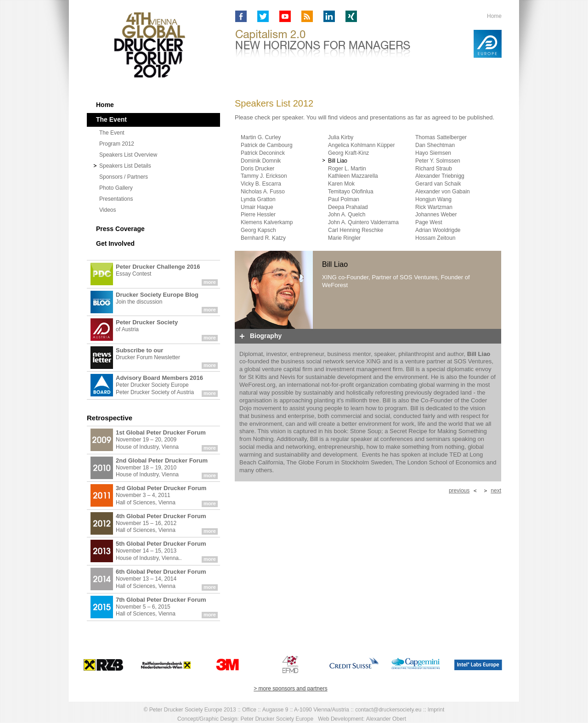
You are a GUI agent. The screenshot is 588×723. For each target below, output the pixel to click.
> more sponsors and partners (290, 689)
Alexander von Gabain (443, 192)
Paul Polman (344, 199)
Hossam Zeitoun (435, 238)
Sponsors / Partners (124, 177)
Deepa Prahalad (348, 207)
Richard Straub (434, 169)
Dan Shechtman (435, 145)
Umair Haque (257, 207)
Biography (266, 336)
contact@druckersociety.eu (388, 710)
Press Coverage (120, 229)
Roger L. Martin (347, 169)
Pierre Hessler (258, 215)
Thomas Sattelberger (441, 137)
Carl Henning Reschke (356, 230)
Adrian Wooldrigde (438, 230)
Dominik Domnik (261, 161)
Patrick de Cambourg (267, 145)
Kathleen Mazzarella (353, 176)
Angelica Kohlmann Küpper (361, 145)
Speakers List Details (125, 166)
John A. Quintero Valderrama (363, 222)
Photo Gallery (116, 188)
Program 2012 (117, 144)
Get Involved (115, 243)
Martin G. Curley (261, 137)
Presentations (116, 199)
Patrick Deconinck (263, 153)
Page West (429, 222)
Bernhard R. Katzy (263, 238)
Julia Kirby (341, 137)
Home (494, 16)
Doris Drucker (257, 169)
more (210, 282)
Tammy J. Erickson (264, 176)
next (496, 491)
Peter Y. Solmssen (438, 161)
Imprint (436, 710)
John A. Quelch (347, 215)
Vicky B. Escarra (261, 184)
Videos (107, 210)
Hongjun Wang (433, 199)
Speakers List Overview (128, 155)
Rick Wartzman (434, 207)
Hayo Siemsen (433, 153)
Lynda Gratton (258, 199)
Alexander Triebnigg (440, 176)
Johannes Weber (436, 215)
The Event (112, 133)
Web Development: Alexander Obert (362, 719)
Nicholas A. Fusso (263, 192)
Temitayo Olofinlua (351, 192)
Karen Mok (341, 184)
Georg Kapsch (258, 230)
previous (459, 491)
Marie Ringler (344, 238)
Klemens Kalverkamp (267, 222)
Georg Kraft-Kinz (348, 153)
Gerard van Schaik (438, 184)
